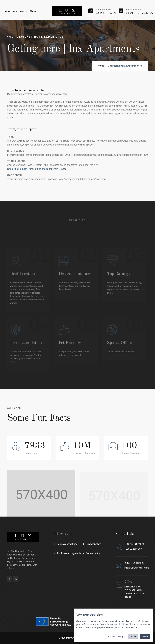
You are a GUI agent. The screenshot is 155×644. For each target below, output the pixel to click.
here (65, 94)
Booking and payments (69, 553)
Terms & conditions (67, 544)
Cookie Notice (130, 627)
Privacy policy (93, 544)
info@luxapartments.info (137, 568)
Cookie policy (93, 553)
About (33, 11)
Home (7, 11)
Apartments (20, 11)
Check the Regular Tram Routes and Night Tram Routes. (37, 169)
